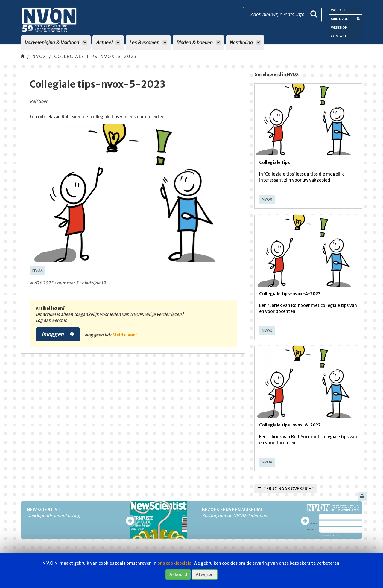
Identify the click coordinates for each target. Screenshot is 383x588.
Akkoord (178, 575)
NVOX (39, 57)
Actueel (108, 42)
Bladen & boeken (198, 42)
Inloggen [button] (58, 334)
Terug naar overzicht (286, 489)
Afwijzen (205, 575)
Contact (339, 36)
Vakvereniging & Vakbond (56, 42)
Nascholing (245, 42)
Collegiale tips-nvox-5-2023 (96, 57)
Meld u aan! (125, 335)
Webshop (339, 28)
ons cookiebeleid (174, 563)
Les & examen (148, 42)
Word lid (339, 10)
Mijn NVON (345, 19)
